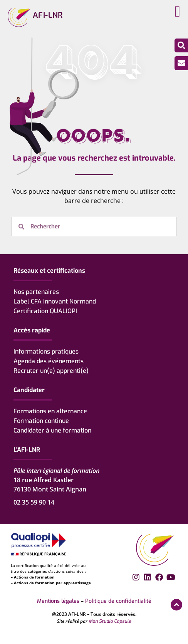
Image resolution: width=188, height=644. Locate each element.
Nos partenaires (36, 292)
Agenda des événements (49, 361)
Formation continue (41, 421)
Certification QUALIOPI (45, 311)
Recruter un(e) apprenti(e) (51, 371)
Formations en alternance (50, 411)
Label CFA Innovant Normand (55, 301)
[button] (177, 12)
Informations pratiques (46, 351)
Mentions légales (58, 601)
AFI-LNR (48, 15)
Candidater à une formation (52, 430)
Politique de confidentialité (118, 601)
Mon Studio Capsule (110, 621)
